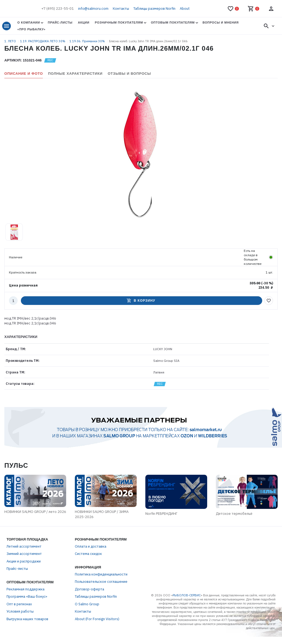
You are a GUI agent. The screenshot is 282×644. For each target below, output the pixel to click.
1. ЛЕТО (11, 41)
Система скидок (88, 567)
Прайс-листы (60, 22)
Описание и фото (24, 74)
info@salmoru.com (93, 9)
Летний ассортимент (24, 559)
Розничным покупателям (119, 22)
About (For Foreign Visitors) (97, 632)
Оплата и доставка (91, 559)
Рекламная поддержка (25, 602)
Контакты (121, 9)
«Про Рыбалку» (31, 29)
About (185, 9)
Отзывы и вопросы (129, 74)
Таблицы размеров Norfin (154, 9)
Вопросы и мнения (221, 22)
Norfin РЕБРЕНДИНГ (178, 530)
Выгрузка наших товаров (27, 632)
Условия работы (20, 624)
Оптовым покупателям (173, 22)
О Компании (29, 22)
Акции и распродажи (24, 574)
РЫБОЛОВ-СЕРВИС (187, 608)
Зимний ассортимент (24, 567)
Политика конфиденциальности (101, 587)
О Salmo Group (87, 617)
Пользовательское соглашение (101, 595)
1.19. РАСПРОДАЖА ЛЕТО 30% (43, 41)
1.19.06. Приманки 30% (88, 41)
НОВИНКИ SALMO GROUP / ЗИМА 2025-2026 (99, 527)
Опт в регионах (19, 617)
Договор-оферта (89, 602)
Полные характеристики (75, 74)
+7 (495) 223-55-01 (57, 9)
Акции (84, 22)
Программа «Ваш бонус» (27, 609)
